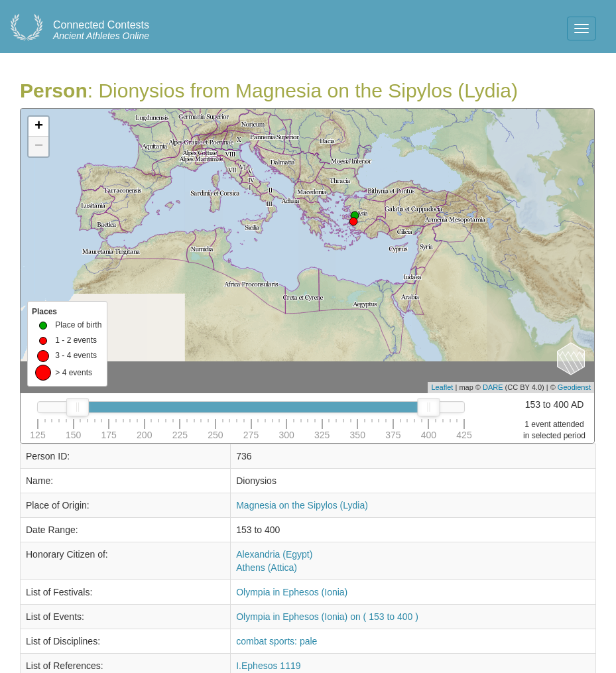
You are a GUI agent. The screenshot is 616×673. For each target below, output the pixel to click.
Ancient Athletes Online (101, 31)
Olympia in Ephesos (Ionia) (292, 592)
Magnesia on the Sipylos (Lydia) (302, 505)
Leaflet (442, 387)
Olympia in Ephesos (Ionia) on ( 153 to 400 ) (327, 617)
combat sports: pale (277, 641)
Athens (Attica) (267, 568)
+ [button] (39, 127)
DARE (493, 387)
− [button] (39, 147)
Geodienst (574, 387)
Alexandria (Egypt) (274, 554)
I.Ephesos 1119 (268, 666)
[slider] (78, 407)
